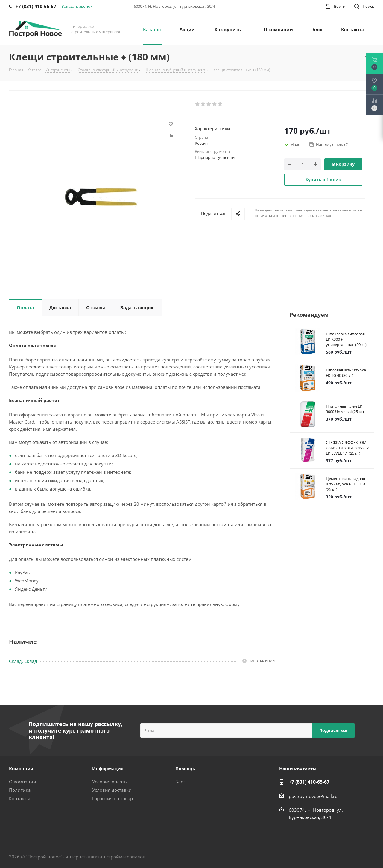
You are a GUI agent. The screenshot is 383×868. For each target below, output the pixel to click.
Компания (21, 768)
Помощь (185, 768)
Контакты (19, 798)
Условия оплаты (110, 782)
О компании (23, 782)
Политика (20, 790)
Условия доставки (112, 790)
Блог (180, 782)
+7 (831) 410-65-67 (309, 782)
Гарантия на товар (113, 798)
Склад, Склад (23, 661)
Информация (108, 768)
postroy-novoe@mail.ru (313, 796)
